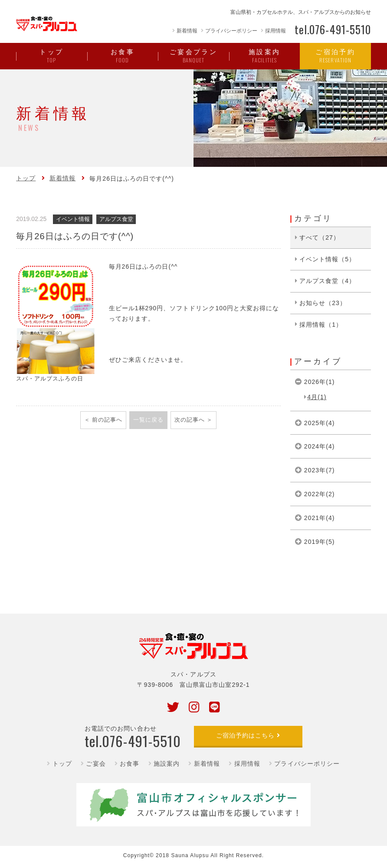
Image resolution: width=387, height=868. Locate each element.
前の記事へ (107, 420)
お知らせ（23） (323, 303)
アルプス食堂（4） (327, 281)
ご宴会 (96, 764)
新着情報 (187, 31)
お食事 (130, 764)
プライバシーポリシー (231, 31)
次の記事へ (190, 420)
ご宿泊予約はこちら (245, 735)
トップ (26, 178)
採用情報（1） (321, 325)
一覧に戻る (148, 420)
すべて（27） (320, 237)
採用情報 (275, 31)
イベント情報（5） (327, 259)
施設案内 (167, 764)
